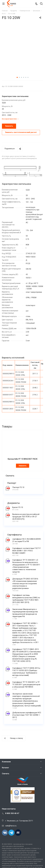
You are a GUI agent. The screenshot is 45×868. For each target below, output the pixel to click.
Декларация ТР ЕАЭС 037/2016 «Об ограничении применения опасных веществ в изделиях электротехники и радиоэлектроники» (25, 584)
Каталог (5, 768)
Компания (6, 762)
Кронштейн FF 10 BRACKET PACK (23, 459)
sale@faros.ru (11, 826)
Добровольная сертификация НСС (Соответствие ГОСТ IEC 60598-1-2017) (27, 715)
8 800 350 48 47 (12, 813)
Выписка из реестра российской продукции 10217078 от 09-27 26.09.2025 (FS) (26, 517)
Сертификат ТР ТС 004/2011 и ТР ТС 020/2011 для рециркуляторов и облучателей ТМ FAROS (26, 685)
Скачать (6, 774)
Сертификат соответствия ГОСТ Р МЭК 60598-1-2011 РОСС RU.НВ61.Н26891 (26, 551)
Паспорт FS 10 (18, 487)
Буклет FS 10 (18, 507)
